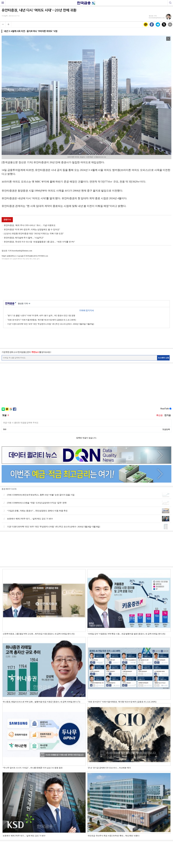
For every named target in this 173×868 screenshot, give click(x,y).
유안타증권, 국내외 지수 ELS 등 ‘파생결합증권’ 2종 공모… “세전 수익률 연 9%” (39, 242)
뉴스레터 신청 (164, 358)
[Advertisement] (86, 279)
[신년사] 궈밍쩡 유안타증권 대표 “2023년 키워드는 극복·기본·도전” (34, 234)
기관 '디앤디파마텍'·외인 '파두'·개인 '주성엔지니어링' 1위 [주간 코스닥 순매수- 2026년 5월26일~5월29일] (51, 324)
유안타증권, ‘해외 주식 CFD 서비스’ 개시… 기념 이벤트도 (30, 225)
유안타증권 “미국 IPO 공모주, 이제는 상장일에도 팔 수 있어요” (32, 229)
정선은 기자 (24, 304)
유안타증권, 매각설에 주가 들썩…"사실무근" (24, 238)
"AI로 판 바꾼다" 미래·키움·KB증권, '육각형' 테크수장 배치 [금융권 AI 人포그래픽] (42, 320)
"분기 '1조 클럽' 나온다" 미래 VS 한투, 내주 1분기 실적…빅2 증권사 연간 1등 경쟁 (41, 316)
